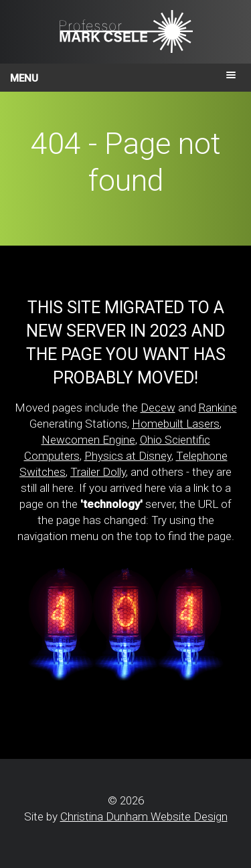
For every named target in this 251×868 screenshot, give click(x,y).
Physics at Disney (128, 456)
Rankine (218, 408)
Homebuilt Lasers (176, 424)
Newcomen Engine (88, 440)
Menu (24, 78)
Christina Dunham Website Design (144, 816)
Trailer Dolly (98, 472)
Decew (158, 408)
